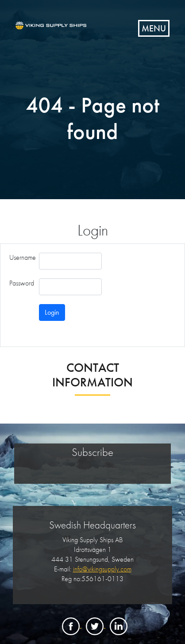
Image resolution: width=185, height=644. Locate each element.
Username (23, 257)
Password (22, 283)
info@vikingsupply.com (102, 569)
